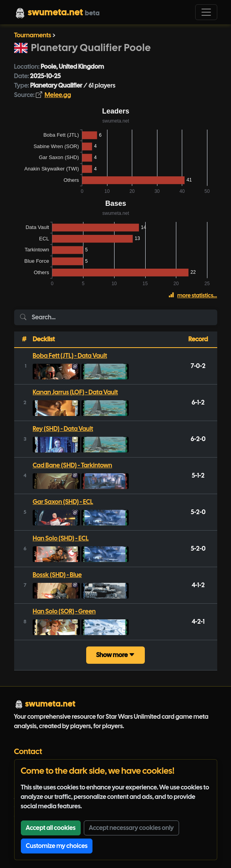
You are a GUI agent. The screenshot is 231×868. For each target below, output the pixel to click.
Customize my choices (57, 846)
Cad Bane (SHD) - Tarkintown (72, 465)
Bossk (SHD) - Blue (57, 575)
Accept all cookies (51, 828)
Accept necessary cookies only (131, 828)
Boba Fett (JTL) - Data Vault (70, 356)
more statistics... (193, 295)
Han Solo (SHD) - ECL (61, 538)
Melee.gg (58, 95)
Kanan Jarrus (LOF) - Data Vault (75, 392)
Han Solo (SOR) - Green (64, 611)
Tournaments (33, 35)
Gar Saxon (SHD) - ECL (63, 502)
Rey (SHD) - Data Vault (63, 429)
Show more (115, 655)
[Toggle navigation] (206, 12)
